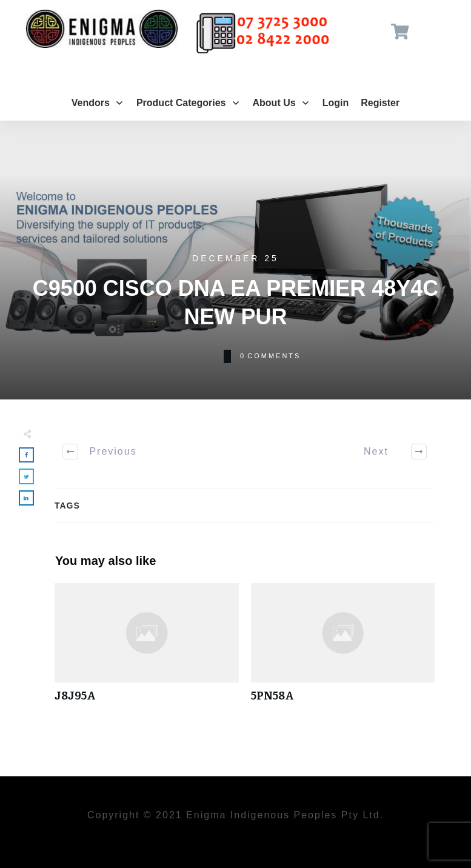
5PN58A (343, 649)
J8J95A (147, 649)
